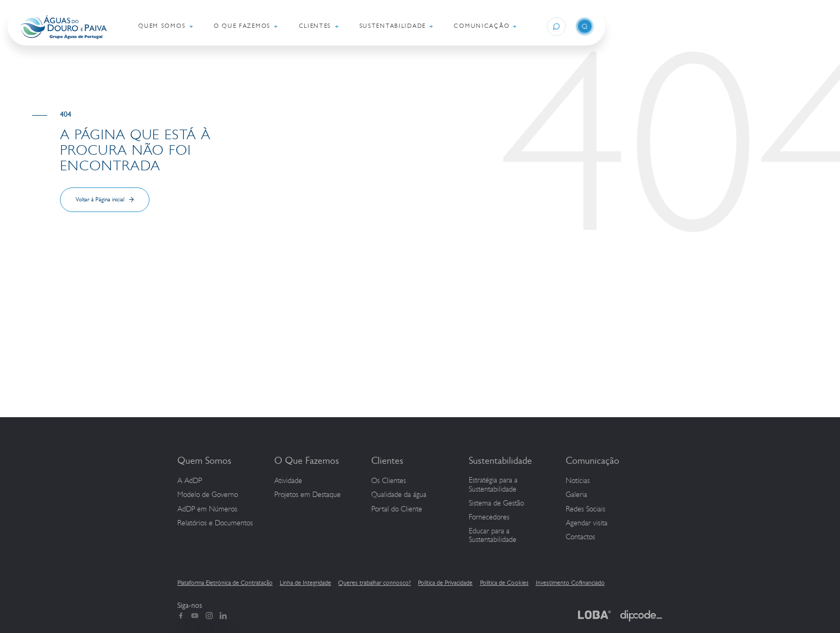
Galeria (576, 495)
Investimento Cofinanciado (570, 583)
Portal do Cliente (397, 509)
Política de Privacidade (445, 583)
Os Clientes (389, 481)
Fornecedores (489, 517)
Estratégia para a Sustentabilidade (493, 485)
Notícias (578, 481)
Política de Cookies (504, 583)
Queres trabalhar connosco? (374, 583)
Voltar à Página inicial (100, 199)
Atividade (288, 481)
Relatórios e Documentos (215, 523)
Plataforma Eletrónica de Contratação (225, 583)
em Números (207, 509)
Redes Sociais (586, 509)
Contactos (580, 537)
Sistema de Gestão (496, 503)
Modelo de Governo (208, 495)
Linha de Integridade (305, 583)
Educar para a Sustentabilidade (493, 536)
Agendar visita (587, 523)
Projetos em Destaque (307, 495)
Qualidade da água (399, 495)
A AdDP (190, 481)
